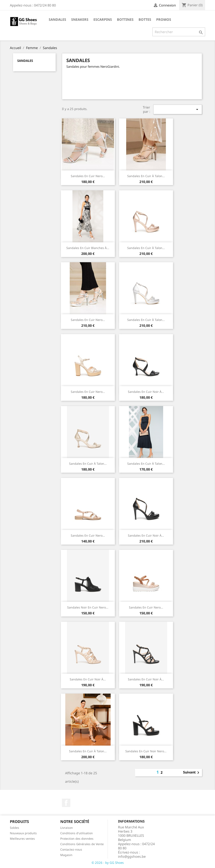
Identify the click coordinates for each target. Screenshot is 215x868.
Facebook (66, 803)
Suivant (192, 773)
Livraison (67, 828)
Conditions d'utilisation (77, 833)
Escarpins (103, 19)
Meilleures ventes (22, 839)
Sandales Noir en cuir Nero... (88, 607)
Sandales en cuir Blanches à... (88, 248)
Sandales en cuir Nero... (88, 176)
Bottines (125, 19)
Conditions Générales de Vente (82, 844)
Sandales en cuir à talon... (146, 176)
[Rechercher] (179, 32)
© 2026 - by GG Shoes (108, 863)
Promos (164, 19)
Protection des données (77, 839)
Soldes (14, 828)
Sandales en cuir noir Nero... (146, 751)
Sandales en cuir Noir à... (146, 392)
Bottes (145, 19)
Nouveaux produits (23, 833)
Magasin (66, 855)
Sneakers (80, 19)
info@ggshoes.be (132, 856)
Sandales (57, 19)
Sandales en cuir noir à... (146, 535)
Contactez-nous (71, 849)
